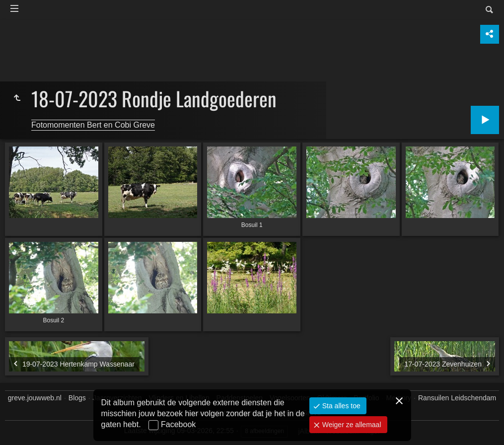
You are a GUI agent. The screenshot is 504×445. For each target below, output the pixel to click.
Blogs (77, 398)
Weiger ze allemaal (351, 425)
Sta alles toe (340, 406)
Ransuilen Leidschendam (457, 398)
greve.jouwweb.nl (35, 398)
